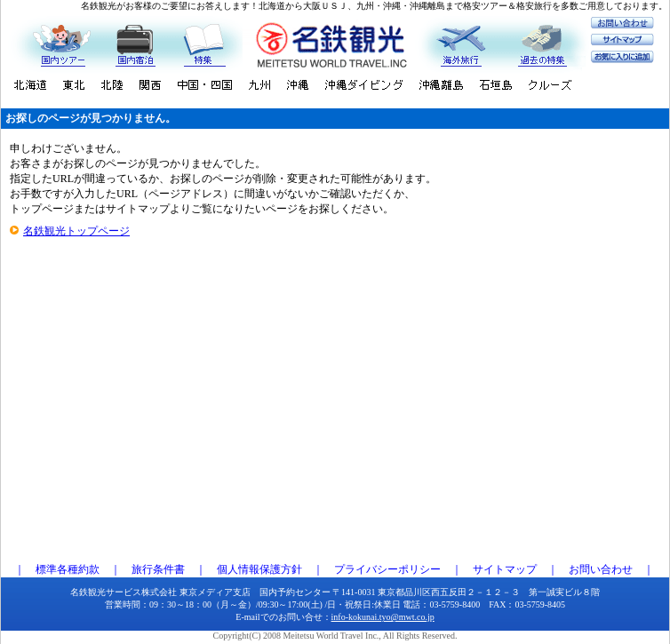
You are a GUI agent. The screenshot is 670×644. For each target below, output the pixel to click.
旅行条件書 (158, 569)
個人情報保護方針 (259, 569)
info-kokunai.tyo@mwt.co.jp (383, 617)
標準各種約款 (68, 569)
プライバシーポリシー (387, 569)
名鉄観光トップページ (76, 231)
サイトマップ (505, 569)
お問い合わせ (601, 569)
